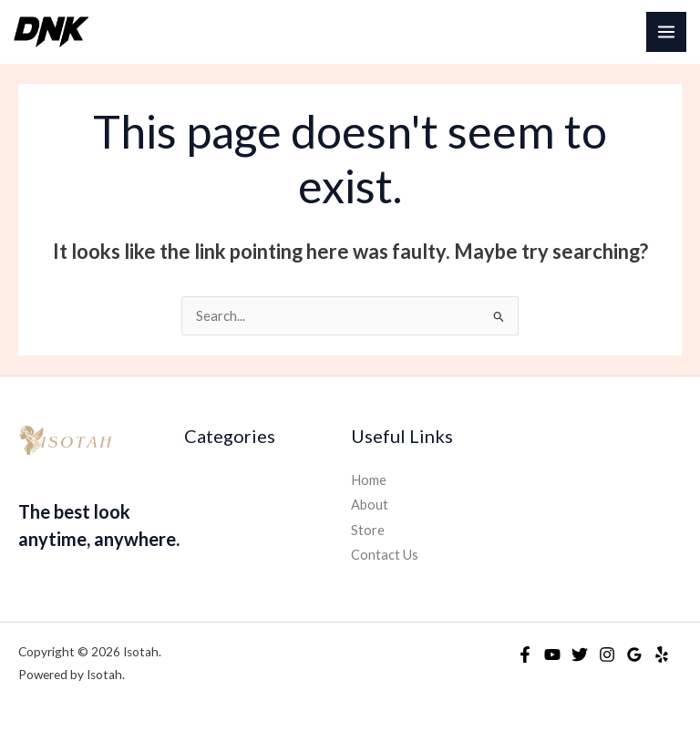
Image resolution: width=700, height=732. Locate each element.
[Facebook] (525, 655)
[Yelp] (662, 655)
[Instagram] (607, 655)
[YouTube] (552, 655)
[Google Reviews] (634, 655)
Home (369, 480)
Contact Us (385, 555)
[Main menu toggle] (666, 32)
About (370, 505)
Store (368, 530)
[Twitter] (580, 655)
